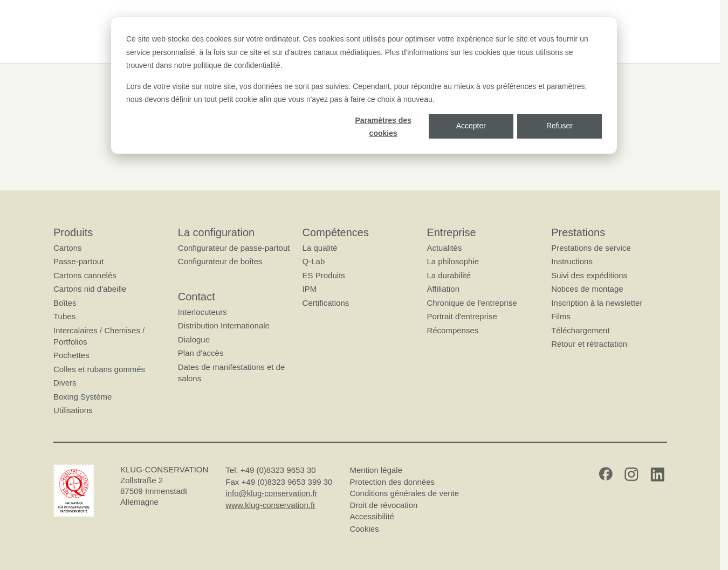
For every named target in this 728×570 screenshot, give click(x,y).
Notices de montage (587, 289)
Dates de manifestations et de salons (231, 373)
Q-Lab (313, 262)
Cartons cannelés (85, 275)
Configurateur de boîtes (220, 262)
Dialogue (193, 339)
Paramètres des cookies (383, 127)
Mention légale (376, 471)
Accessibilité (372, 517)
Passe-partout (78, 262)
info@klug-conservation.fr (271, 494)
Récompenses (452, 330)
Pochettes (71, 356)
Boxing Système (83, 397)
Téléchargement (580, 330)
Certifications (325, 303)
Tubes (64, 317)
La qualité (320, 248)
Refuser (559, 126)
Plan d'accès (200, 353)
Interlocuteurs (202, 312)
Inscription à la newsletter (597, 303)
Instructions (572, 262)
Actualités (444, 248)
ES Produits (323, 275)
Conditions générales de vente (404, 494)
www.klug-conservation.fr (270, 505)
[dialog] (364, 85)
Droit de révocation (383, 505)
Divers (65, 383)
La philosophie (453, 262)
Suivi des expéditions (589, 275)
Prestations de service (591, 248)
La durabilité (449, 275)
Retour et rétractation (589, 344)
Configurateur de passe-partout (233, 248)
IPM (309, 289)
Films (561, 317)
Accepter (471, 126)
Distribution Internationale (223, 326)
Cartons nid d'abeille (90, 289)
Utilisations (73, 410)
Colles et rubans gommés (99, 369)
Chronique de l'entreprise (472, 303)
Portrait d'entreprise (462, 317)
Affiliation (443, 289)
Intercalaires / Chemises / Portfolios (99, 336)
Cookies (364, 529)
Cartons (68, 248)
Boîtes (65, 303)
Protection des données (392, 482)
